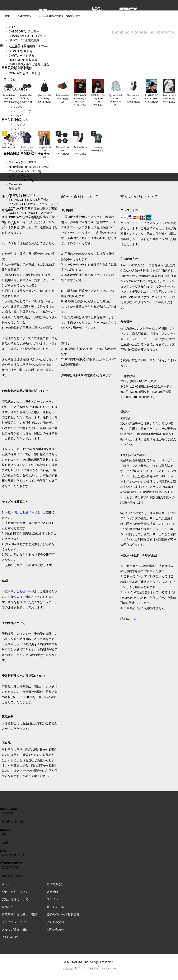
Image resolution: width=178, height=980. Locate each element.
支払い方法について (15, 899)
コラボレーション (20, 176)
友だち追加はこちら (15, 855)
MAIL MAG (29, 64)
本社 (5, 834)
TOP (12, 27)
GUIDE (22, 195)
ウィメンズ (21, 133)
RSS (5, 937)
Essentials (15, 184)
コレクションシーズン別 (25, 171)
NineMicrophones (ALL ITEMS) (29, 167)
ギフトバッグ (23, 138)
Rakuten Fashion (13, 876)
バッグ (18, 116)
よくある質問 (55, 922)
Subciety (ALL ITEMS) (23, 162)
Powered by (89, 969)
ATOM (14, 937)
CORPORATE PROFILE (30, 213)
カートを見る (55, 907)
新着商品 (15, 189)
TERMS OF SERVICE (29, 200)
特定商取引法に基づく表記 (19, 914)
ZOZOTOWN (11, 868)
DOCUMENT (23, 60)
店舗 (5, 842)
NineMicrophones (13, 821)
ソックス (20, 124)
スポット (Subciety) (22, 180)
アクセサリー (23, 120)
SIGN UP (21, 51)
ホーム (6, 884)
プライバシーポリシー (17, 922)
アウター (20, 102)
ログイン (52, 899)
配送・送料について (15, 892)
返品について (11, 907)
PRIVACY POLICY (35, 204)
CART (22, 56)
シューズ (20, 129)
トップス (20, 98)
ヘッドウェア (23, 111)
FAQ (20, 69)
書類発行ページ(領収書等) (63, 914)
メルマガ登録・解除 (15, 930)
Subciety (8, 813)
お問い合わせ (55, 930)
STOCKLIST (24, 40)
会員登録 (52, 892)
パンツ (18, 107)
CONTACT (25, 73)
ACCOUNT (22, 47)
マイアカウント (57, 884)
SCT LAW (33, 208)
